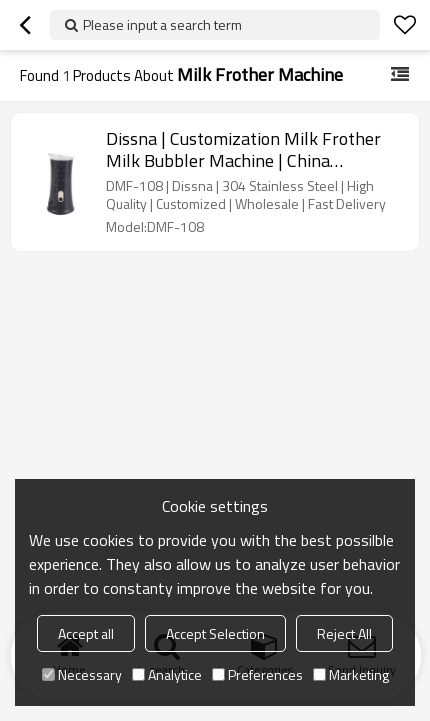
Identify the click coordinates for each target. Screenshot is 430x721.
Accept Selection (215, 633)
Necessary (82, 674)
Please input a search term (162, 24)
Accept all (86, 633)
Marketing (351, 674)
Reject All (344, 633)
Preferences (257, 674)
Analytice (167, 674)
